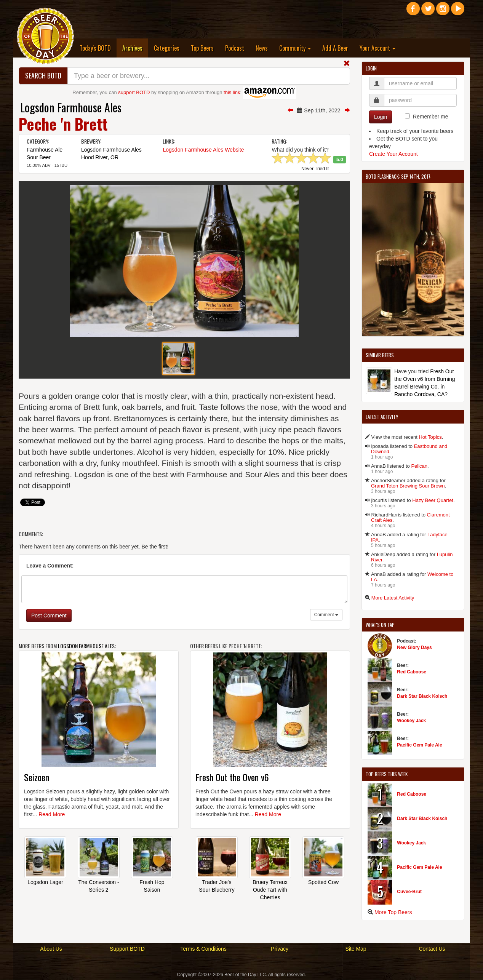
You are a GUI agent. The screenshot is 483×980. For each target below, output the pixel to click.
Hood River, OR (100, 157)
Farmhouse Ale (45, 150)
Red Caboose (412, 672)
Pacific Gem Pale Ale (419, 745)
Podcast (235, 48)
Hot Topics (430, 437)
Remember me (431, 117)
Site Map (356, 949)
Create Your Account (393, 154)
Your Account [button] (377, 48)
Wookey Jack (411, 721)
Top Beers (202, 48)
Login (381, 117)
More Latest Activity (393, 598)
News (262, 48)
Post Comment (49, 615)
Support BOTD (127, 949)
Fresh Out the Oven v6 (232, 777)
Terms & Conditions (203, 949)
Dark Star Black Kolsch (422, 696)
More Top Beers (393, 912)
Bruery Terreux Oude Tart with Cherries (270, 890)
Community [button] (295, 48)
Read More (52, 814)
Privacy (280, 949)
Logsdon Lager (45, 882)
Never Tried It (315, 169)
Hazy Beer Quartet (433, 500)
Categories (167, 48)
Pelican (419, 466)
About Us (51, 949)
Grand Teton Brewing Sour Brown (408, 486)
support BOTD (134, 92)
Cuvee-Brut (409, 892)
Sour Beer (39, 157)
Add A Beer (335, 48)
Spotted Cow (323, 882)
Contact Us (432, 949)
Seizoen (37, 777)
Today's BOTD (95, 48)
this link (232, 92)
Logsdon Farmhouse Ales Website (203, 150)
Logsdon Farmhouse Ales (71, 107)
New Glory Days (414, 647)
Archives (135, 48)
